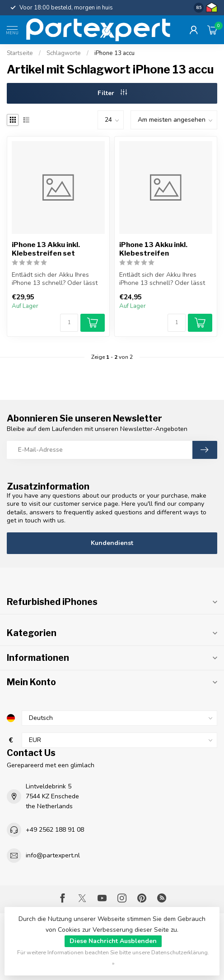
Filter (112, 93)
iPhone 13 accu (114, 53)
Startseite (20, 53)
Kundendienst (112, 543)
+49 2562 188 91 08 (55, 830)
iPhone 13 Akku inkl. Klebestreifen (153, 249)
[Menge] (69, 323)
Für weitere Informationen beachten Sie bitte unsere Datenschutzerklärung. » (113, 958)
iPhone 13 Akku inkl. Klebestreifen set (46, 249)
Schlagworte (64, 53)
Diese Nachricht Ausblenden (113, 941)
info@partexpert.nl (53, 855)
